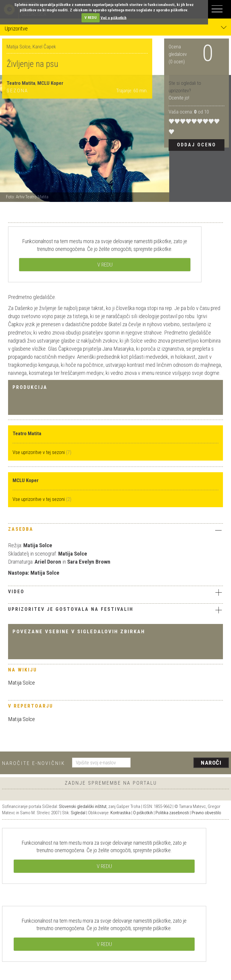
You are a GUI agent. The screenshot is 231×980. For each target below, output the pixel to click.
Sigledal (78, 813)
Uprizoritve (115, 28)
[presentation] (182, 763)
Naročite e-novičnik (34, 763)
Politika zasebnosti (172, 813)
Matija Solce (21, 683)
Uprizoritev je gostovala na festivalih (115, 610)
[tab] (115, 531)
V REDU (91, 17)
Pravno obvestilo (206, 813)
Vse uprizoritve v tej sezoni (39, 452)
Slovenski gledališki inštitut (83, 806)
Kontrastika (120, 813)
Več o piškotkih (114, 17)
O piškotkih (143, 813)
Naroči (211, 763)
